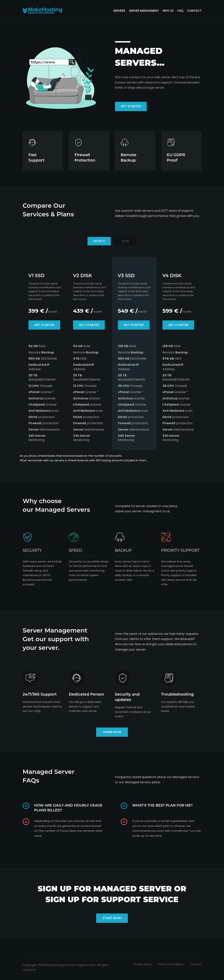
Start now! (112, 918)
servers (119, 11)
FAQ (180, 11)
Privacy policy (143, 964)
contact (194, 11)
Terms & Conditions (171, 964)
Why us (168, 11)
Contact (196, 964)
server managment (144, 11)
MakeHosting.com (58, 965)
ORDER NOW (112, 732)
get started (131, 106)
